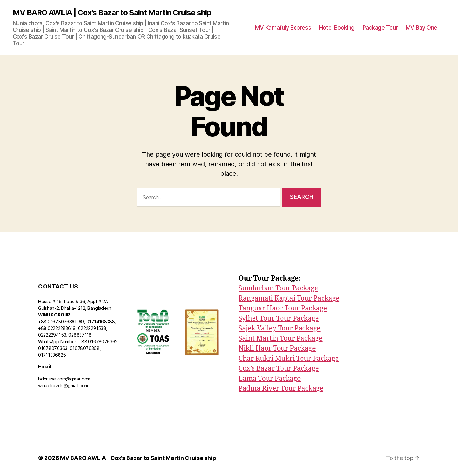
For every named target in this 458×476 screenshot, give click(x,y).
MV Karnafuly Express (283, 28)
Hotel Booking (337, 28)
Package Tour (380, 28)
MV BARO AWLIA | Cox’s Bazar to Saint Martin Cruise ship (112, 13)
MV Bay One (422, 28)
